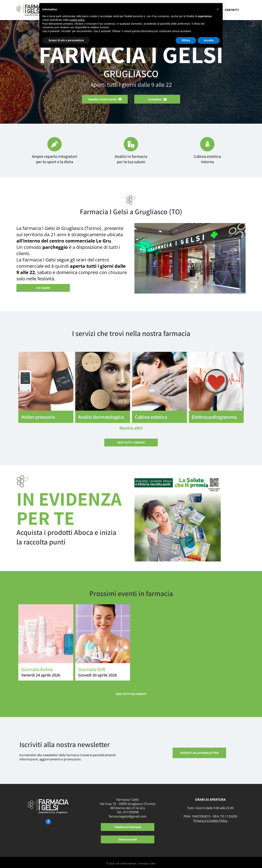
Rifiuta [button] (186, 40)
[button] (218, 9)
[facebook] (48, 822)
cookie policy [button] (77, 20)
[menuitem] (232, 11)
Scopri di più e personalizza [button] (66, 40)
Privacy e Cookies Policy (210, 821)
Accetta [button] (209, 40)
